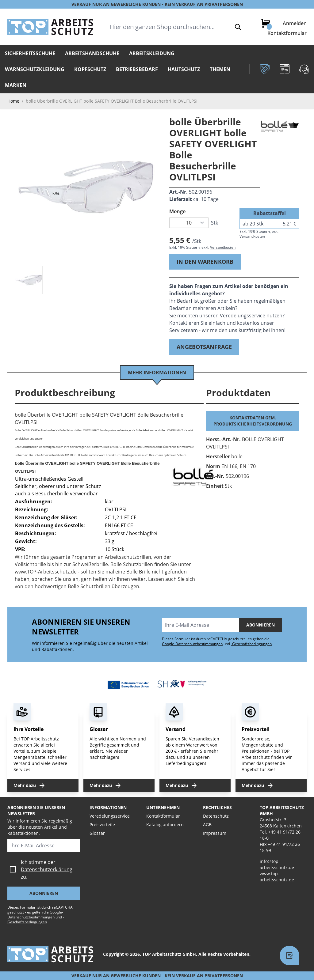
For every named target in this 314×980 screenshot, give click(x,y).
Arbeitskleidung (152, 53)
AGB (207, 825)
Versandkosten (223, 247)
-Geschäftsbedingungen (251, 644)
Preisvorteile (102, 825)
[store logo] (50, 27)
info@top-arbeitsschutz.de (277, 864)
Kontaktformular (287, 33)
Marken (16, 85)
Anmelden (295, 23)
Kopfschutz (90, 69)
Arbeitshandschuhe (92, 53)
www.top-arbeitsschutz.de (277, 877)
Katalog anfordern (165, 825)
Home (13, 101)
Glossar (97, 833)
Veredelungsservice (243, 316)
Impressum (215, 833)
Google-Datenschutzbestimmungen (192, 644)
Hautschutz (184, 69)
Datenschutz (216, 816)
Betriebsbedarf (137, 69)
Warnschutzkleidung (35, 69)
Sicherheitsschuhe (30, 53)
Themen (220, 69)
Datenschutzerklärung (47, 869)
